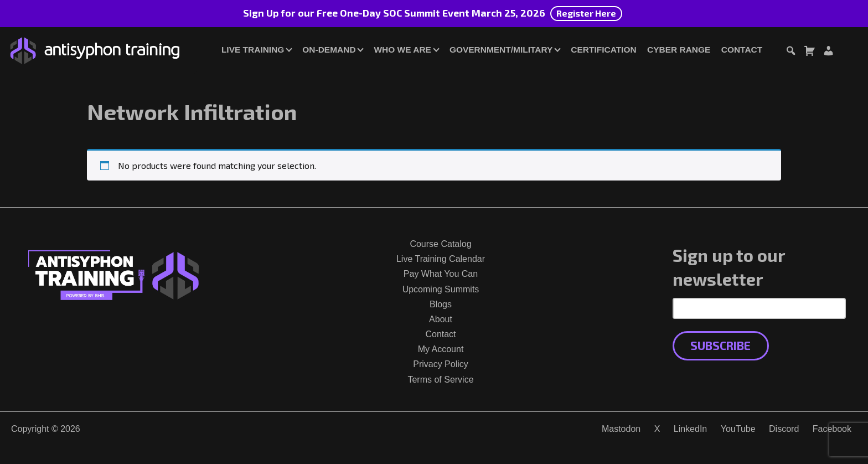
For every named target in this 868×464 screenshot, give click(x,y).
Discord (784, 429)
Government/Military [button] (501, 50)
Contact (742, 50)
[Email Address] (759, 308)
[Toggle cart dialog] (809, 52)
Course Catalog (440, 244)
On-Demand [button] (329, 50)
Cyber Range (679, 50)
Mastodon (621, 429)
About (441, 319)
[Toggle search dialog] (790, 52)
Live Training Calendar (441, 259)
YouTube (738, 429)
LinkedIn (691, 429)
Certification (603, 50)
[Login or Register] (828, 52)
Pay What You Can (441, 274)
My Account (441, 349)
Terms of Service (440, 380)
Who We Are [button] (403, 50)
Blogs (441, 304)
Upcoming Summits (441, 289)
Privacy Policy (441, 364)
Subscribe (720, 345)
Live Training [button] (253, 50)
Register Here (586, 13)
